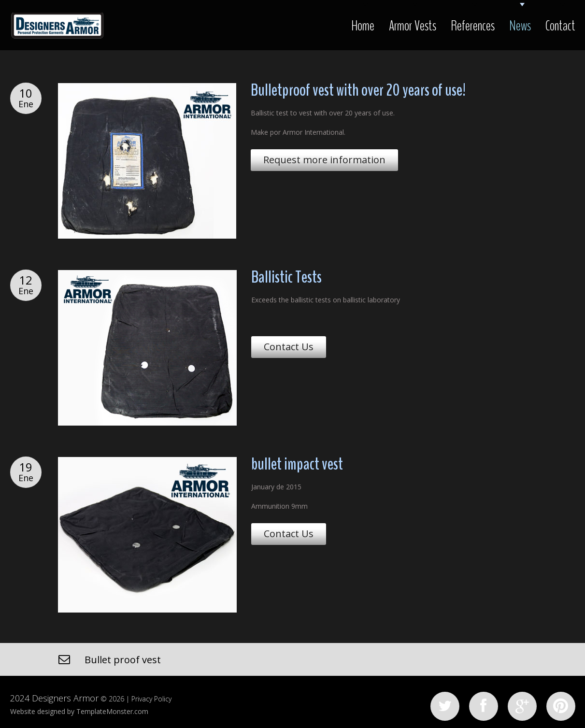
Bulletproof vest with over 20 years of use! (358, 90)
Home (363, 26)
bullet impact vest (297, 464)
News (520, 26)
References (473, 26)
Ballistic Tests (286, 277)
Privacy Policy (151, 699)
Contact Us (289, 347)
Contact (560, 26)
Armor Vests (413, 26)
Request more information (324, 160)
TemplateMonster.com (112, 711)
